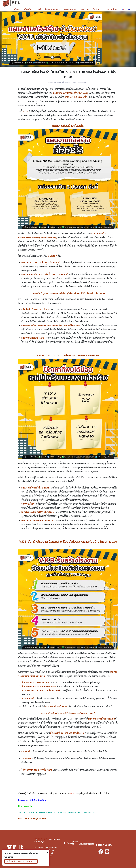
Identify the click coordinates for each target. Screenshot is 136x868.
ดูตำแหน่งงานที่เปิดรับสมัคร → (21, 861)
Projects (90, 844)
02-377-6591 (60, 812)
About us (75, 843)
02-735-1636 (75, 812)
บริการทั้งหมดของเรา (48, 9)
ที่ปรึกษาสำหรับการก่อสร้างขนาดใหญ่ (70, 93)
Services (83, 844)
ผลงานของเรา (71, 9)
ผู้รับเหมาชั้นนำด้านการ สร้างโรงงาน (67, 733)
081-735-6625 (30, 812)
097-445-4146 (45, 812)
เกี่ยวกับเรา (29, 9)
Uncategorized (80, 83)
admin (67, 83)
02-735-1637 (89, 812)
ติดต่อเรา (97, 9)
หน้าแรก (17, 9)
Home (69, 843)
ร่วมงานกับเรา (112, 9)
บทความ (85, 9)
